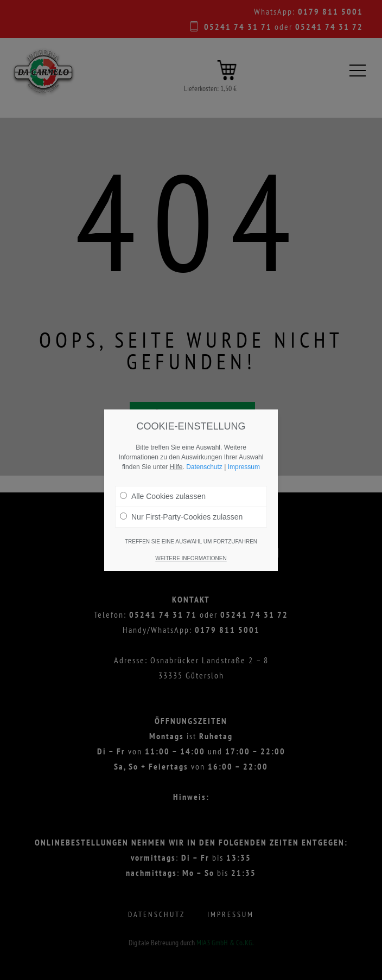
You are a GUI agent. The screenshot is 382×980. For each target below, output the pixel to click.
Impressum (244, 467)
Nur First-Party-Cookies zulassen (181, 517)
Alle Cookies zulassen (163, 496)
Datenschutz (204, 467)
